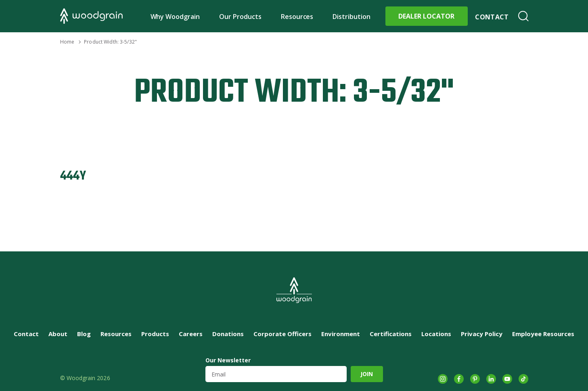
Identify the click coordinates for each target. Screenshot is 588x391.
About (58, 334)
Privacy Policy (482, 334)
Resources (297, 17)
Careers (191, 334)
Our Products (240, 17)
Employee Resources (543, 334)
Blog (84, 334)
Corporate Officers (282, 334)
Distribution (352, 17)
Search (523, 16)
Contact (492, 17)
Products (155, 334)
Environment (341, 334)
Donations (228, 334)
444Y (73, 176)
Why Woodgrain (175, 17)
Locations (436, 334)
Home (67, 42)
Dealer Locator (426, 16)
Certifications (391, 334)
